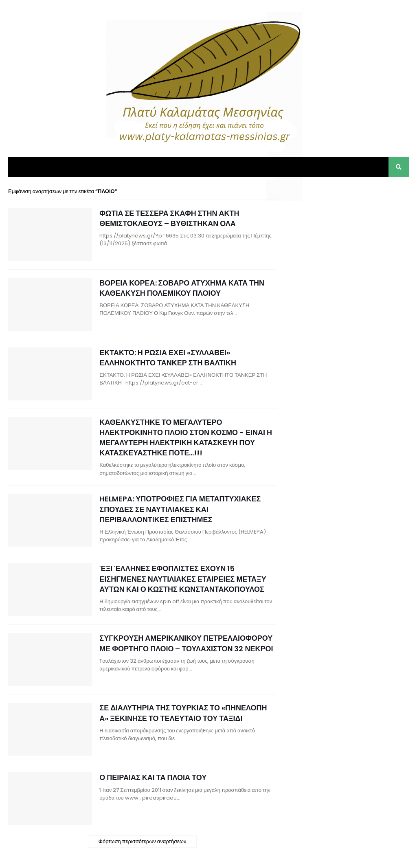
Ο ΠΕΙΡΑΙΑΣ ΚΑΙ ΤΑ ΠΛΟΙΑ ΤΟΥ (153, 777)
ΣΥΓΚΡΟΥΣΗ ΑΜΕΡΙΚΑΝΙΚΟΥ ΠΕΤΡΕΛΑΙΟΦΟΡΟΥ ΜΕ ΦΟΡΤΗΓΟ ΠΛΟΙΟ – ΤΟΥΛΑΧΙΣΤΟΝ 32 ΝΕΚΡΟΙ (186, 643)
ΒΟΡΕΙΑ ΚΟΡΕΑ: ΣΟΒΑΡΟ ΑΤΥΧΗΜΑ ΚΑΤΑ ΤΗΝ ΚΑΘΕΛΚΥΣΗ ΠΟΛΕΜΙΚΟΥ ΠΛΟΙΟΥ (182, 288)
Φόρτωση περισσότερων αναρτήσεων (143, 841)
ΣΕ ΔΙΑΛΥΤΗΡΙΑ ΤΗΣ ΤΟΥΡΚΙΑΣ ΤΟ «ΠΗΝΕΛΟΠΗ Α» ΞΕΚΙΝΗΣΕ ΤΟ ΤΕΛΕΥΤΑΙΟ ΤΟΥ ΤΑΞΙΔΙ (183, 713)
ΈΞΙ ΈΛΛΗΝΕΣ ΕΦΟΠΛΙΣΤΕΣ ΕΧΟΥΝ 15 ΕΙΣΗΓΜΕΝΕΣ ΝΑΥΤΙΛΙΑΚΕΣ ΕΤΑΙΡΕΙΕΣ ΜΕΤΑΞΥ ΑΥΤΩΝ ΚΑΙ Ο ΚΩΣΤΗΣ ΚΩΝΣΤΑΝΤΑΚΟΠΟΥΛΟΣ (183, 579)
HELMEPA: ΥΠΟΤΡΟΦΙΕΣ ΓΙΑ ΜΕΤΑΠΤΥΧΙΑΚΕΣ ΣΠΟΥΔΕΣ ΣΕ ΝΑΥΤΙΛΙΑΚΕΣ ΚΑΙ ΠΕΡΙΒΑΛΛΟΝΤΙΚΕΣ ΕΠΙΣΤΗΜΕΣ (180, 509)
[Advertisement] (348, 238)
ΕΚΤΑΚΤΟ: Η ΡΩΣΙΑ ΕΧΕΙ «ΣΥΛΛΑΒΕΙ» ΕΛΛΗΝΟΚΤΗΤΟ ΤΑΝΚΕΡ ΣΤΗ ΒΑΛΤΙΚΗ (168, 358)
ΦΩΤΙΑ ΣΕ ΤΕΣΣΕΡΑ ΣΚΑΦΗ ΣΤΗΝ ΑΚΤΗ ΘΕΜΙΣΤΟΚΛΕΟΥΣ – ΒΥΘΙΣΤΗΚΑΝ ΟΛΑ (169, 218)
